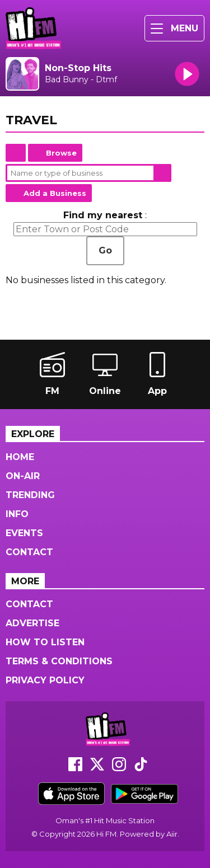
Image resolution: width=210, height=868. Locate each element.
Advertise (32, 623)
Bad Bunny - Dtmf (81, 79)
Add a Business (55, 193)
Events (24, 533)
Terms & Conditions (59, 661)
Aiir (172, 834)
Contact (29, 552)
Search (162, 173)
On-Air (23, 476)
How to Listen (45, 642)
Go (105, 250)
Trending (30, 495)
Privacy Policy (45, 680)
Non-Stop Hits (78, 68)
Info (17, 514)
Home (16, 153)
